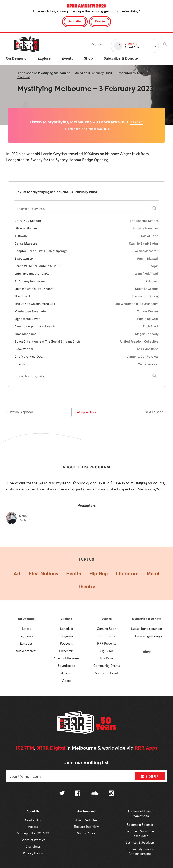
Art (17, 573)
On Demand (26, 619)
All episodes (86, 412)
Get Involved (86, 811)
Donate (100, 21)
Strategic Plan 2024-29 (33, 833)
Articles (66, 673)
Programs (66, 636)
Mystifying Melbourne (54, 73)
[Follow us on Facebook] (78, 794)
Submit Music (86, 833)
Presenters (66, 651)
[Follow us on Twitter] (62, 794)
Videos (66, 681)
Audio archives (26, 651)
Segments (26, 636)
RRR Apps (146, 748)
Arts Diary (107, 658)
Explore (66, 619)
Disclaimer (33, 846)
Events (107, 619)
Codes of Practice (33, 840)
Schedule (66, 629)
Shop (147, 652)
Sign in (97, 44)
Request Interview (86, 827)
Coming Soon (107, 629)
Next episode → (156, 412)
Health (74, 573)
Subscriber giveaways (147, 636)
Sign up (150, 777)
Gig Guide (107, 651)
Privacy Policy (33, 853)
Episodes (26, 643)
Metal (153, 573)
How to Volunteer (86, 820)
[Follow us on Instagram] (111, 794)
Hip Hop (99, 573)
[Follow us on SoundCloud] (95, 794)
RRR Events (107, 636)
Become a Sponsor (140, 825)
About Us (33, 811)
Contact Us (33, 820)
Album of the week (66, 658)
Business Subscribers (140, 842)
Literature (127, 573)
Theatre (86, 586)
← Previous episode (20, 412)
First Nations (43, 573)
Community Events (107, 666)
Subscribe (75, 21)
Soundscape (66, 666)
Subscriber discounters (147, 629)
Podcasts (66, 643)
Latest (26, 629)
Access (33, 827)
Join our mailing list (86, 762)
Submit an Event (107, 673)
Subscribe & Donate (147, 619)
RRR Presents (107, 643)
